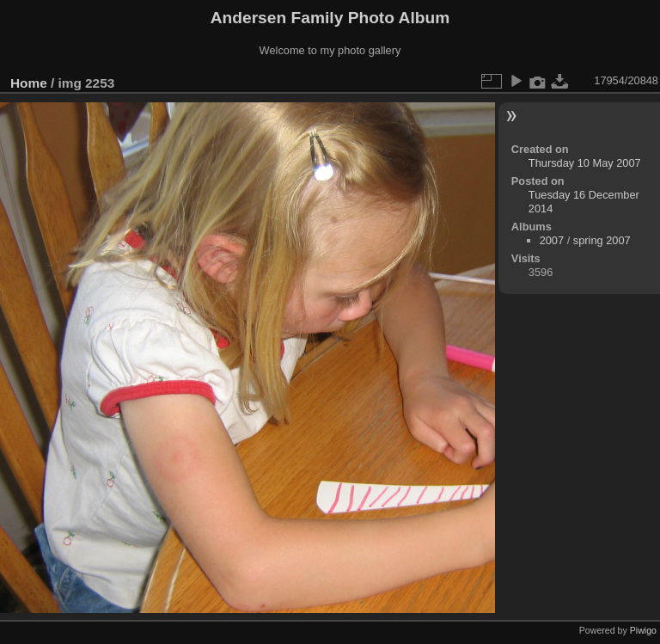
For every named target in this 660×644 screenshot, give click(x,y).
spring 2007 (602, 240)
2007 (552, 240)
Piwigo (643, 630)
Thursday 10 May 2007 (585, 163)
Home (29, 83)
